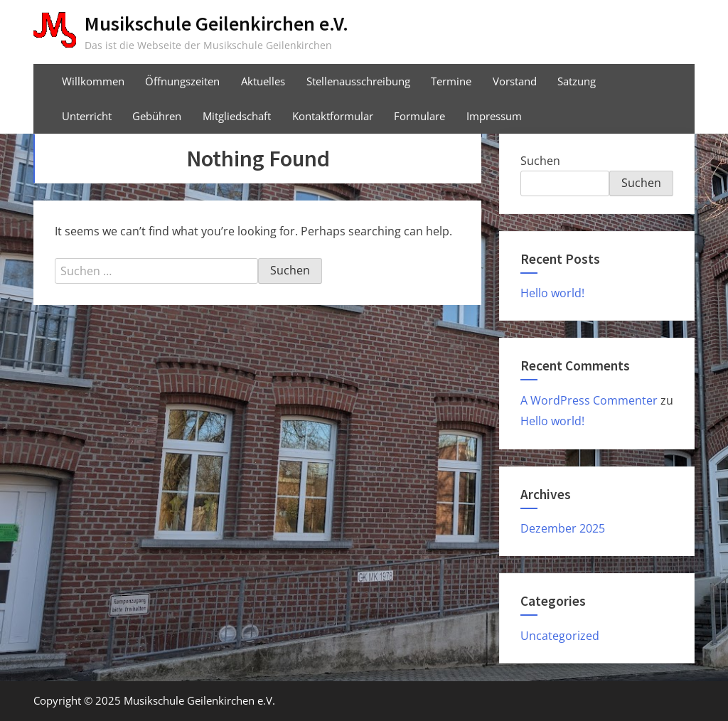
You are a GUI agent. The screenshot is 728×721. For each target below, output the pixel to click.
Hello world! (552, 293)
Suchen (540, 161)
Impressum (494, 116)
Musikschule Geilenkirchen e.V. (216, 23)
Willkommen (93, 81)
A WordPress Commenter (589, 400)
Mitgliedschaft (237, 116)
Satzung (577, 81)
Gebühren (157, 116)
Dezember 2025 (563, 528)
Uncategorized (560, 636)
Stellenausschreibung (358, 81)
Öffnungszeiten (182, 81)
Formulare (419, 116)
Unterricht (87, 116)
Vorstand (515, 81)
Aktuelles (263, 81)
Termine (451, 81)
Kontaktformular (333, 116)
